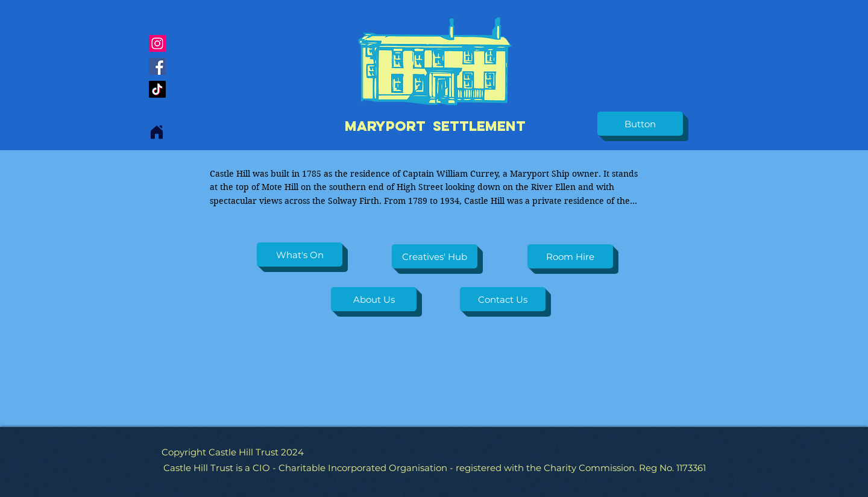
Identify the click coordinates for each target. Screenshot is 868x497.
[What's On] (300, 255)
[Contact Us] (503, 299)
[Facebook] (157, 66)
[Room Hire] (570, 256)
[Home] (157, 132)
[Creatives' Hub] (435, 256)
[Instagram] (157, 43)
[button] (640, 124)
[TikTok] (157, 89)
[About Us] (374, 299)
